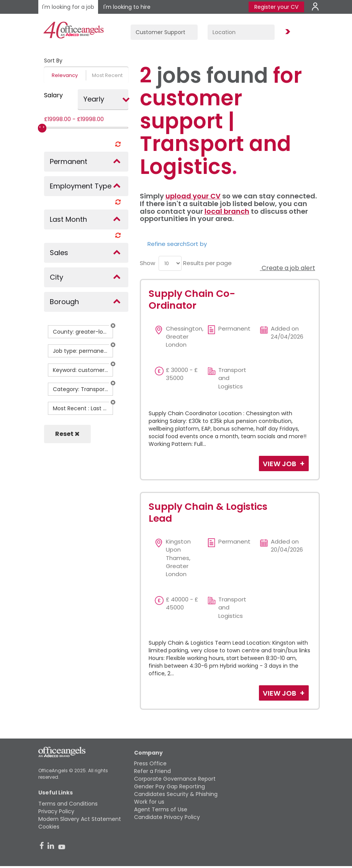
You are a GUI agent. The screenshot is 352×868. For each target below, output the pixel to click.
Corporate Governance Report (175, 779)
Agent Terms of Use (161, 809)
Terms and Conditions (68, 804)
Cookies (49, 827)
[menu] (170, 263)
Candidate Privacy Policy (167, 817)
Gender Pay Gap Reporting (169, 786)
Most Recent (107, 75)
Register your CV (276, 7)
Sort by (197, 244)
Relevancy (65, 75)
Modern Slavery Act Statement (80, 819)
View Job (280, 464)
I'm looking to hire (127, 7)
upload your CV (193, 196)
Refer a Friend (152, 771)
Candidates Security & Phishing (176, 794)
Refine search (167, 244)
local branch (227, 211)
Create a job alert (288, 268)
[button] (113, 326)
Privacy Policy (56, 811)
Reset (67, 434)
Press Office (150, 763)
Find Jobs (287, 32)
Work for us (149, 802)
